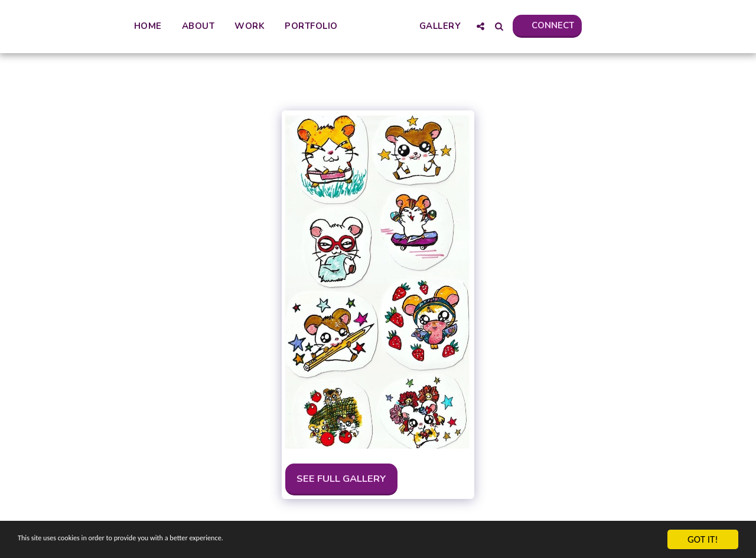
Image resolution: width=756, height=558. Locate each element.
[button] (532, 26)
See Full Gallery (341, 479)
